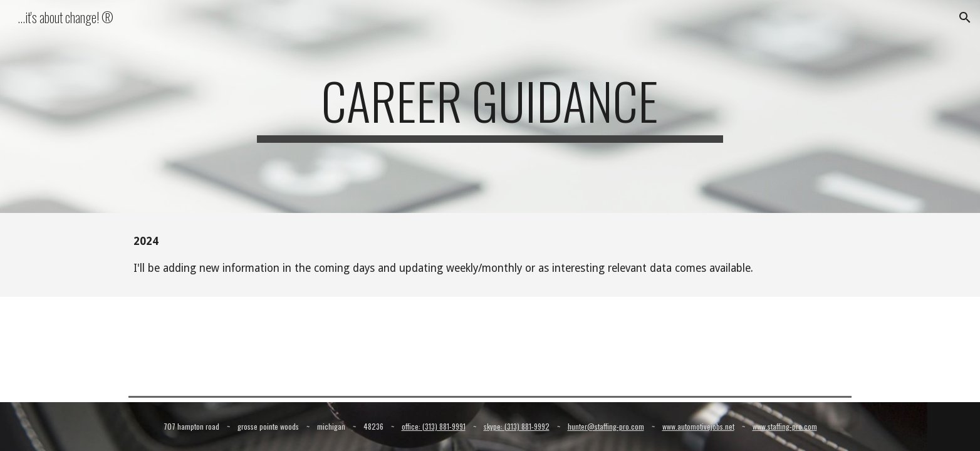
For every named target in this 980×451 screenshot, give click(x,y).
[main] (490, 106)
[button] (965, 18)
